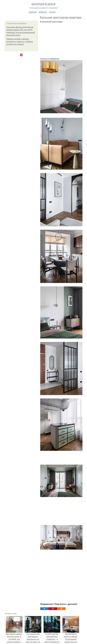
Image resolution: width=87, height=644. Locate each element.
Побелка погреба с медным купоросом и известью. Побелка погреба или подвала (20, 42)
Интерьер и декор (43, 4)
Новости (43, 12)
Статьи (52, 12)
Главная (32, 12)
